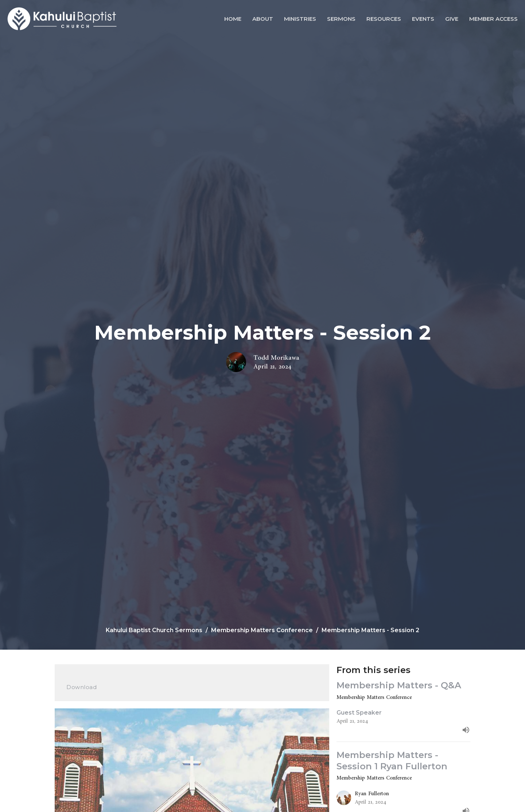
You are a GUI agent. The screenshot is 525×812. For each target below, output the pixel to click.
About (263, 19)
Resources (384, 19)
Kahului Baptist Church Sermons (154, 630)
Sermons (341, 19)
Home (233, 19)
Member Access (493, 19)
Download (81, 687)
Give (452, 19)
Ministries (300, 19)
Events (423, 19)
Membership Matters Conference (262, 630)
